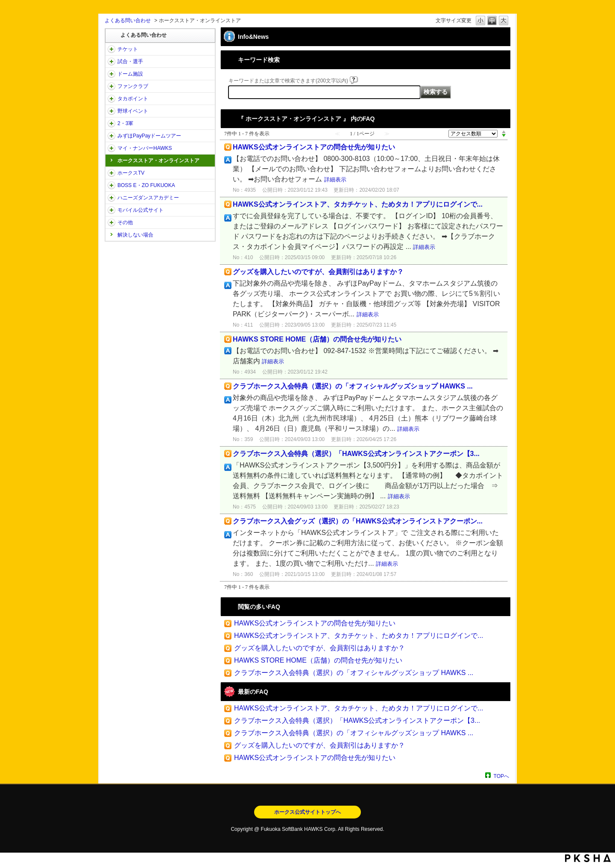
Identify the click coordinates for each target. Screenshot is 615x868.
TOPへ (501, 776)
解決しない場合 (135, 235)
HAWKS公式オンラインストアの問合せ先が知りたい (314, 147)
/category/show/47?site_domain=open (111, 198)
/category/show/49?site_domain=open (111, 222)
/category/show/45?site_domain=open (111, 136)
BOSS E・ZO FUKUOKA (146, 185)
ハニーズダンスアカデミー (148, 198)
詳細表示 (335, 180)
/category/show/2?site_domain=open (111, 49)
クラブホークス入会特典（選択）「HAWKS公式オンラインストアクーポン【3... (356, 454)
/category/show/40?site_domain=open (111, 86)
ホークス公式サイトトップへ (307, 812)
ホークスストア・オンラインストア (158, 161)
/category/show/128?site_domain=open (111, 185)
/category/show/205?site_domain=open (111, 173)
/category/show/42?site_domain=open (111, 111)
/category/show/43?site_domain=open (111, 123)
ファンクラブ (133, 86)
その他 (125, 222)
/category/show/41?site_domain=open (111, 99)
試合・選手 (130, 61)
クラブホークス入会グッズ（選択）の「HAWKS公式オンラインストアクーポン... (358, 521)
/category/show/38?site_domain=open (111, 61)
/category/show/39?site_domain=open (111, 74)
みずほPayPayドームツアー (149, 136)
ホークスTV (131, 173)
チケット (128, 49)
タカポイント (133, 99)
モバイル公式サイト (141, 210)
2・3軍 (125, 123)
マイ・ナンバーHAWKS (145, 148)
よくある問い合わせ (128, 20)
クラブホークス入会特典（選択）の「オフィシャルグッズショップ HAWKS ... (353, 386)
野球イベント (133, 111)
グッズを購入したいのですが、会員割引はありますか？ (318, 272)
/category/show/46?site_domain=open (111, 148)
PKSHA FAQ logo (588, 858)
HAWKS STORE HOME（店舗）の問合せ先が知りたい (317, 339)
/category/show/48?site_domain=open (111, 210)
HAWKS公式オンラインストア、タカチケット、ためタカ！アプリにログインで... (358, 204)
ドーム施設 (130, 74)
